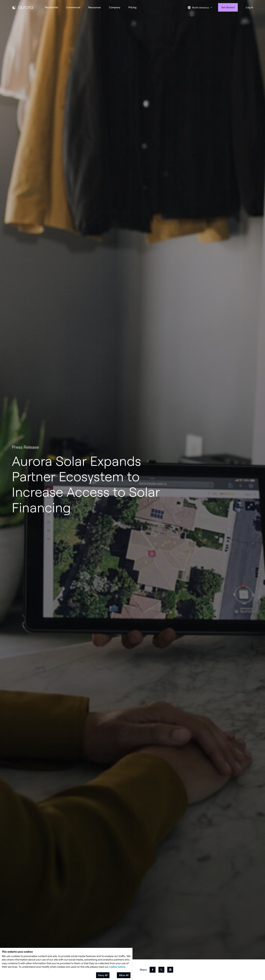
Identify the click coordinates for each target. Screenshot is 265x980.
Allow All (124, 975)
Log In (250, 7)
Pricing (132, 7)
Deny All (103, 975)
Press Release (25, 447)
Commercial (73, 7)
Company (115, 7)
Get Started (228, 7)
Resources (95, 7)
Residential (51, 7)
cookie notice (117, 967)
